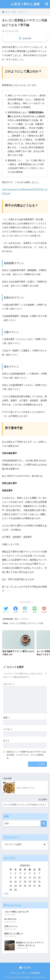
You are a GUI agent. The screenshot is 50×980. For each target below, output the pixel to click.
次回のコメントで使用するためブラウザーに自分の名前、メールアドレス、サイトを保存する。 (26, 755)
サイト (6, 741)
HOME (25, 968)
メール (8, 729)
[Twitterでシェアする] (6, 610)
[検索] (44, 824)
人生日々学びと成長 (25, 4)
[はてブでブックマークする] (25, 610)
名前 (7, 718)
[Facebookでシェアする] (15, 610)
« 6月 (6, 894)
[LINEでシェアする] (35, 610)
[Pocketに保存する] (44, 610)
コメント (9, 684)
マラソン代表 (37, 623)
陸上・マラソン (22, 619)
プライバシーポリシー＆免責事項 (25, 973)
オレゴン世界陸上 (19, 623)
